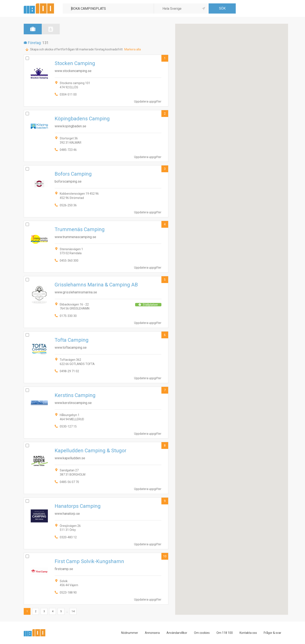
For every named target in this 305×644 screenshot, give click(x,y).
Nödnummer (130, 633)
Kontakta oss (248, 633)
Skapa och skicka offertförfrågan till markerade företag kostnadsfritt (76, 49)
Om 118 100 (225, 633)
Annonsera (152, 633)
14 (73, 611)
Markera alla (133, 49)
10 (165, 556)
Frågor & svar (272, 633)
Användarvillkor (177, 633)
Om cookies (202, 633)
